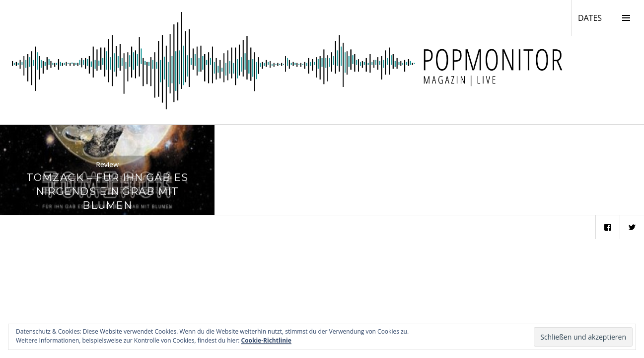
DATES (593, 17)
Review (107, 164)
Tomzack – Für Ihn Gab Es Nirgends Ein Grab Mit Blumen (107, 191)
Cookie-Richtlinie (266, 340)
